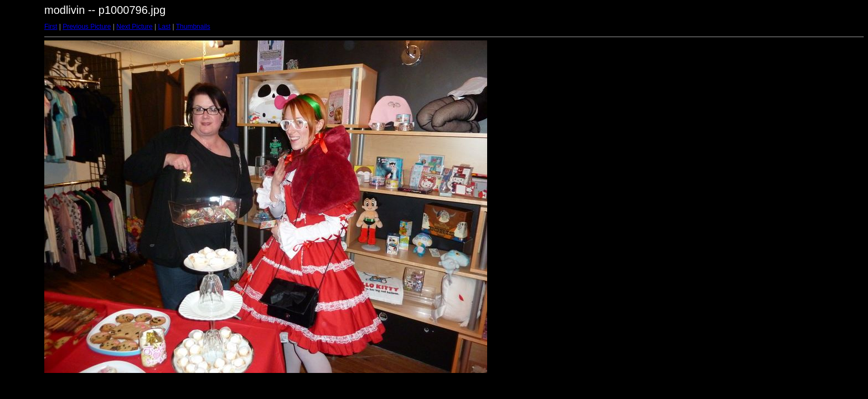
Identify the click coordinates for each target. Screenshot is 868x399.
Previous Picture (87, 27)
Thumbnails (193, 27)
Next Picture (134, 27)
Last (164, 27)
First (51, 27)
